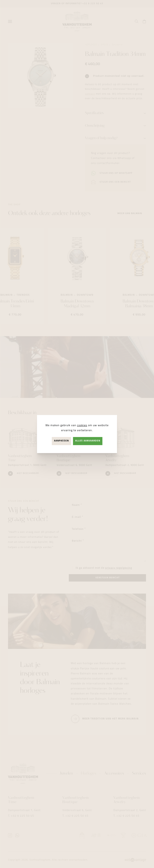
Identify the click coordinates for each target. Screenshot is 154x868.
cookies (82, 425)
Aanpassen (61, 441)
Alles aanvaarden (88, 441)
